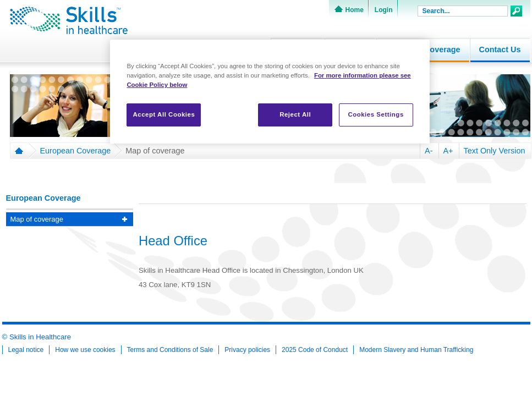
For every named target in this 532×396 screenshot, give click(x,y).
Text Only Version (495, 151)
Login (384, 10)
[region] (270, 92)
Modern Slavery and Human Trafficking (416, 350)
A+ (448, 151)
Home (355, 10)
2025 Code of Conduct (315, 350)
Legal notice (26, 350)
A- (429, 151)
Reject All (295, 114)
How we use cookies (85, 350)
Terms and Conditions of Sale (170, 350)
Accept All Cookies (164, 114)
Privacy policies (247, 350)
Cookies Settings (375, 114)
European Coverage (76, 151)
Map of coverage (155, 151)
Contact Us (500, 50)
